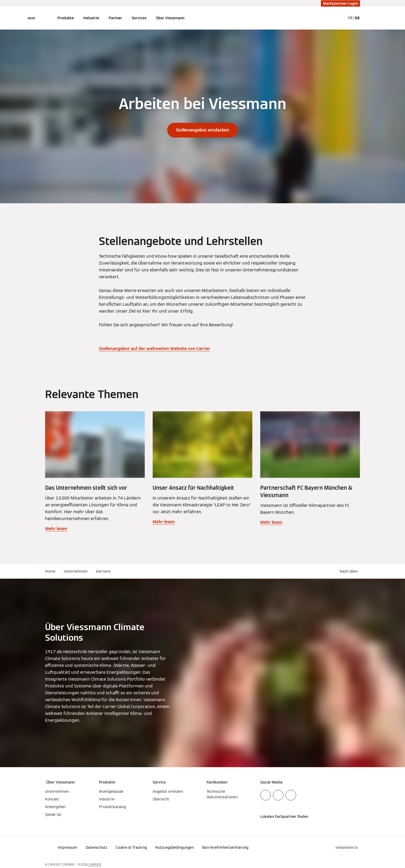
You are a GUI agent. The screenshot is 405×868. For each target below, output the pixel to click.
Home (50, 571)
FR (350, 18)
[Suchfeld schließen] (339, 18)
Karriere (103, 571)
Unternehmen (76, 571)
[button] (350, 571)
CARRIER (95, 864)
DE (357, 18)
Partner (115, 18)
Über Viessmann (170, 18)
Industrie (91, 18)
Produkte (66, 18)
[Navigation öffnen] (32, 18)
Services (139, 18)
